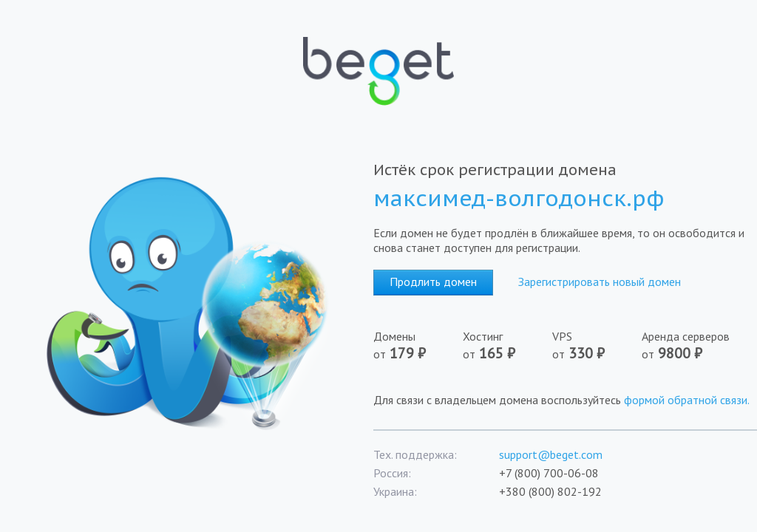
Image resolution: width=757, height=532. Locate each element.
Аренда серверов (690, 346)
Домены (418, 346)
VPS (597, 346)
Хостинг (508, 346)
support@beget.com (551, 454)
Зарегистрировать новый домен (600, 282)
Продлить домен (433, 282)
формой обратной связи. (687, 400)
